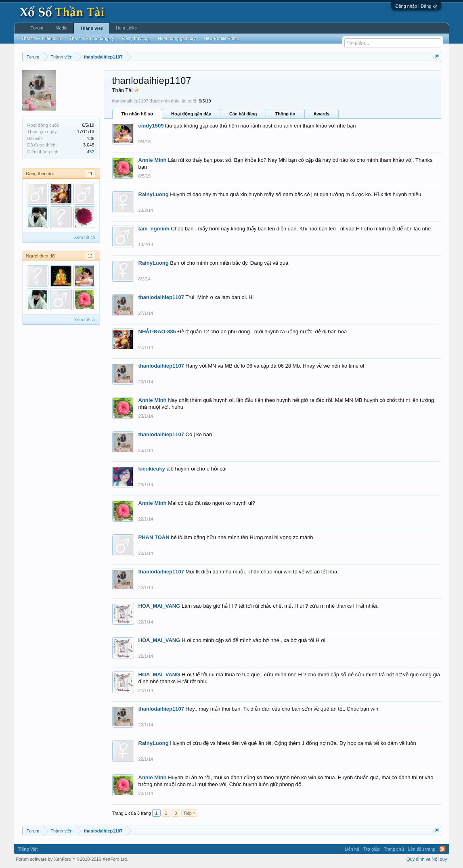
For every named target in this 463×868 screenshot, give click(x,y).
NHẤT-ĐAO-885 (157, 332)
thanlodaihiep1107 (161, 297)
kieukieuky (152, 469)
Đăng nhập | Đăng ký (416, 6)
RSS (442, 849)
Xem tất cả (84, 237)
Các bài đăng (243, 114)
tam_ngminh (154, 229)
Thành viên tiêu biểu (41, 38)
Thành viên (92, 28)
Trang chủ (394, 849)
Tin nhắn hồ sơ (137, 114)
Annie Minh (153, 160)
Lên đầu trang (422, 849)
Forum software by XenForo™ (72, 859)
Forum (37, 28)
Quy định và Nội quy (427, 859)
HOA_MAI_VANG (159, 606)
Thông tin (285, 114)
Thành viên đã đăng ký (91, 38)
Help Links (126, 28)
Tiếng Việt (28, 849)
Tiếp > (189, 813)
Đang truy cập (136, 38)
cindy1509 (151, 126)
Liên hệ (352, 849)
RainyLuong (154, 194)
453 (90, 152)
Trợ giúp (372, 849)
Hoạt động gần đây (191, 114)
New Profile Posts (221, 38)
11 (90, 174)
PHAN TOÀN (154, 537)
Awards (322, 114)
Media (61, 28)
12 (90, 256)
